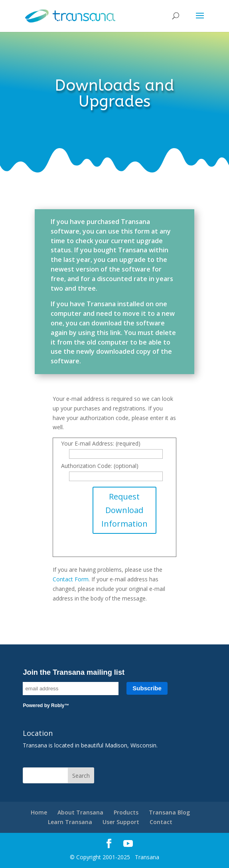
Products (126, 812)
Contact (161, 822)
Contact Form (71, 579)
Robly (58, 705)
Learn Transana (70, 822)
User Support (121, 822)
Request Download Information (124, 510)
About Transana (80, 812)
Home (39, 812)
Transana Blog (169, 812)
